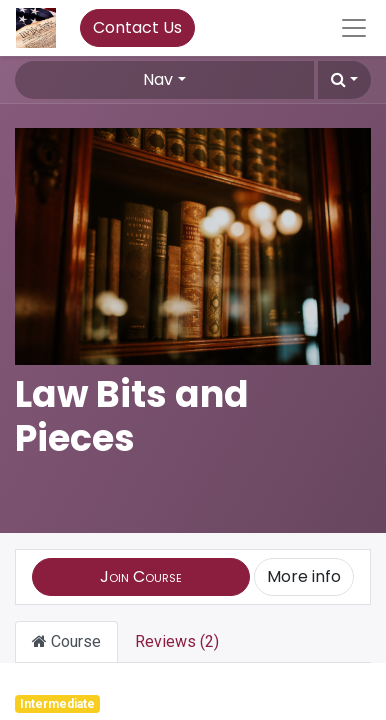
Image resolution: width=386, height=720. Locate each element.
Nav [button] (158, 79)
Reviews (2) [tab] (177, 641)
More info (304, 576)
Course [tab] (66, 641)
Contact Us (137, 27)
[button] (344, 80)
